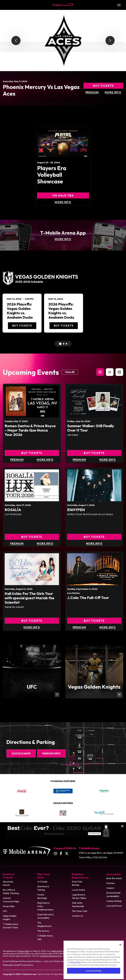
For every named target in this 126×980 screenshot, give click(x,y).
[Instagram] (55, 853)
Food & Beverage (42, 896)
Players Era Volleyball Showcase (52, 175)
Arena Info (114, 874)
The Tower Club (80, 911)
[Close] (120, 951)
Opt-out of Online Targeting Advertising (62, 961)
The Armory (43, 931)
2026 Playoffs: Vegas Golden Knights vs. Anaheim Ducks (20, 311)
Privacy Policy (24, 951)
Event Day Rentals (77, 883)
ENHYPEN (76, 510)
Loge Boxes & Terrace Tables (79, 896)
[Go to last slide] (16, 41)
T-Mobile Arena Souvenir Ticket (10, 926)
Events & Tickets (9, 876)
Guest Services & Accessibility (46, 916)
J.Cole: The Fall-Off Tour (88, 598)
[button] (100, 372)
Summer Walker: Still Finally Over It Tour (91, 428)
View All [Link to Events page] (70, 372)
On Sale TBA (63, 195)
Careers (110, 888)
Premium (92, 92)
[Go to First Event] (60, 344)
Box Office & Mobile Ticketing (11, 891)
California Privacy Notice (62, 951)
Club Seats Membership (78, 905)
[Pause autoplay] (122, 826)
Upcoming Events (8, 883)
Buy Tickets (103, 86)
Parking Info (51, 753)
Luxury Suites (78, 890)
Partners (111, 883)
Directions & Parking (43, 888)
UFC (5, 911)
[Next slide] (110, 41)
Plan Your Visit (44, 876)
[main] (63, 366)
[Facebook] (61, 853)
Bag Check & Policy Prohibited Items (45, 906)
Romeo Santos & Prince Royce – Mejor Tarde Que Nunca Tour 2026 (30, 430)
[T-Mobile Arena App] (63, 235)
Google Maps (21, 753)
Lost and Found (114, 906)
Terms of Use (44, 974)
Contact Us (77, 916)
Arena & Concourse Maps (11, 900)
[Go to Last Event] (66, 344)
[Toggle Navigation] (119, 5)
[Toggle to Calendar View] (119, 372)
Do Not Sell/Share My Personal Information (22, 961)
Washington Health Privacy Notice (18, 965)
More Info (113, 92)
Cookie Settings (114, 901)
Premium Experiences (80, 876)
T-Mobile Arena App (45, 937)
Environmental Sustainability (113, 894)
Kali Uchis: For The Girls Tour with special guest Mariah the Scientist (29, 598)
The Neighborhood (44, 924)
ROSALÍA (13, 510)
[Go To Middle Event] (64, 344)
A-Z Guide (42, 882)
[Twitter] (67, 853)
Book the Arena (114, 878)
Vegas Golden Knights (10, 918)
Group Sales (9, 906)
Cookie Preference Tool (51, 956)
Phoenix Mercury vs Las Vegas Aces (41, 90)
